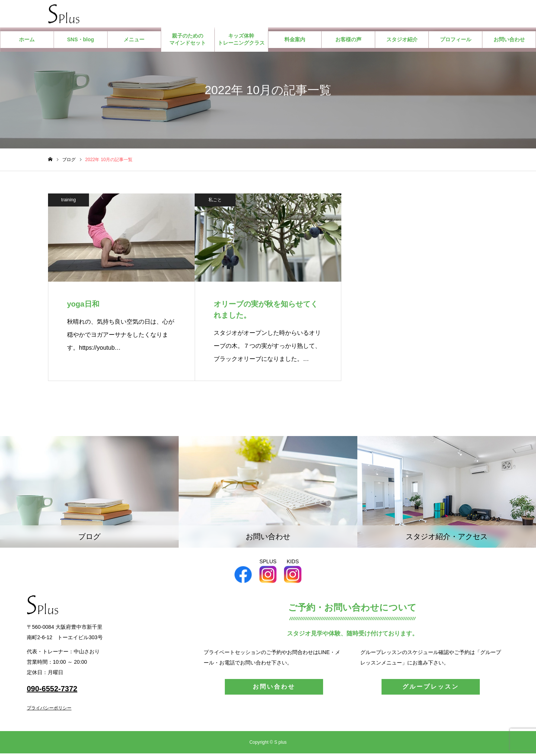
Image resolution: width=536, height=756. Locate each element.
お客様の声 (348, 42)
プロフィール (456, 42)
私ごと (215, 202)
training (68, 202)
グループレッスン (431, 689)
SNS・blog (80, 42)
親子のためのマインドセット (188, 42)
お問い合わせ (509, 42)
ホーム (27, 42)
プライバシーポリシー (49, 711)
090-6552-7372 (52, 691)
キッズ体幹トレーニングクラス (241, 42)
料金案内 (295, 42)
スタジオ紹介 (402, 42)
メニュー (134, 42)
